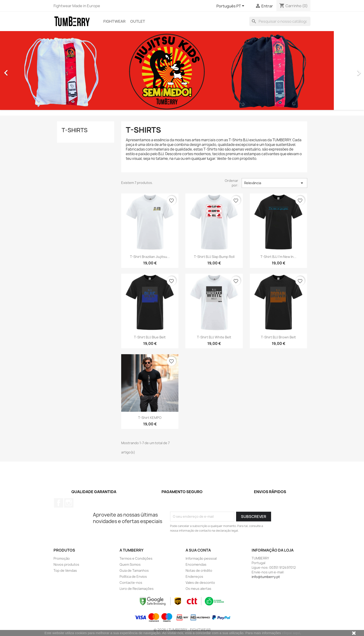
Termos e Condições (136, 558)
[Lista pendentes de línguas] (231, 6)
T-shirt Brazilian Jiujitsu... (150, 257)
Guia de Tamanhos (134, 570)
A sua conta (198, 550)
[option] (182, 71)
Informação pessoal (201, 558)
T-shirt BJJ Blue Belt (150, 337)
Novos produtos (66, 564)
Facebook (59, 503)
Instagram (69, 503)
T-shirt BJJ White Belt (214, 337)
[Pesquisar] (280, 21)
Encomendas (196, 564)
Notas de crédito (199, 570)
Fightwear (114, 21)
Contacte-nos (131, 583)
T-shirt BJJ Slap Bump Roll (214, 257)
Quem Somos (130, 564)
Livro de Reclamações (137, 589)
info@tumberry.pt (266, 577)
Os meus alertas (198, 589)
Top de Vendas (65, 570)
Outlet (138, 21)
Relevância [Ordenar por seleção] (274, 183)
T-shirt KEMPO (150, 418)
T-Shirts (75, 130)
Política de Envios (133, 577)
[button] (27, 71)
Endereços (194, 577)
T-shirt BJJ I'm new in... (278, 257)
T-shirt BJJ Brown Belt (278, 337)
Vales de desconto (200, 583)
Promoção (62, 558)
